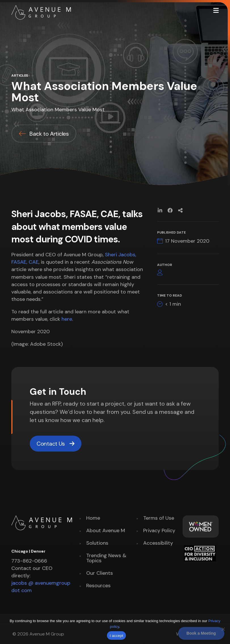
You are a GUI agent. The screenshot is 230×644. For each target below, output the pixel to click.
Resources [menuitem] (98, 586)
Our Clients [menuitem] (100, 573)
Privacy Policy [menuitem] (159, 531)
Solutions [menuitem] (97, 543)
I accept (117, 636)
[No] (223, 629)
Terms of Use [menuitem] (159, 518)
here (67, 319)
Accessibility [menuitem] (158, 543)
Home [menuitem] (93, 518)
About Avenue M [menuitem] (106, 531)
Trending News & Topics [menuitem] (106, 558)
